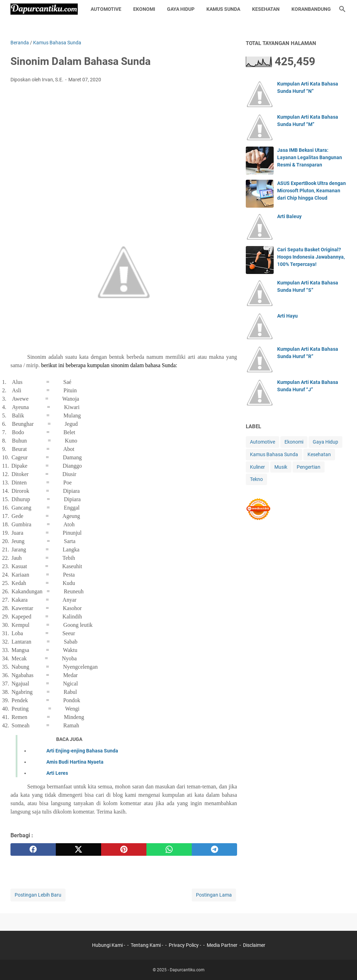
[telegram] (214, 849)
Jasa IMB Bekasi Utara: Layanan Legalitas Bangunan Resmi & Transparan (310, 157)
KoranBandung (311, 9)
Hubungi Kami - (109, 945)
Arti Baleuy (289, 216)
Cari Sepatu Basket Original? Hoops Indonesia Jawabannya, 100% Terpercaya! (311, 257)
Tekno (256, 479)
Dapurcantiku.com (187, 970)
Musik (281, 467)
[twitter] (78, 849)
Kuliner (257, 467)
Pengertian (309, 467)
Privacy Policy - (185, 945)
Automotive (106, 9)
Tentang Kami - (147, 945)
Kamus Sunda (223, 9)
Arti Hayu (287, 316)
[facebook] (33, 849)
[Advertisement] (124, 141)
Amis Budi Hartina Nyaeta (75, 762)
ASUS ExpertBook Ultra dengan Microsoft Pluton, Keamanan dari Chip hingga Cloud (312, 191)
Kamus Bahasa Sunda (274, 454)
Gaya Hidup (181, 9)
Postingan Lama (214, 895)
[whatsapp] (169, 849)
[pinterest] (124, 849)
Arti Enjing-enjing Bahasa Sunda (82, 751)
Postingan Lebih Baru (38, 895)
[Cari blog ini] (342, 9)
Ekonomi (144, 9)
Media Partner (222, 945)
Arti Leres (57, 773)
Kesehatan (266, 9)
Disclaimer (254, 945)
